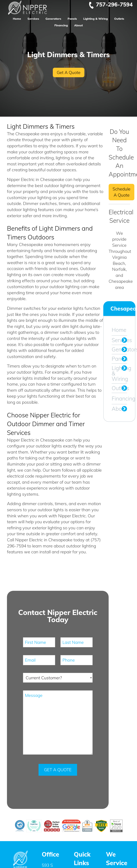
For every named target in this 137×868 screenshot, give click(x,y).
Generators (53, 19)
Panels (72, 19)
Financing (61, 25)
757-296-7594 (111, 4)
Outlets (119, 19)
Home (17, 19)
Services (33, 19)
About (78, 25)
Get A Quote (69, 72)
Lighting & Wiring (96, 19)
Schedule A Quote (121, 192)
